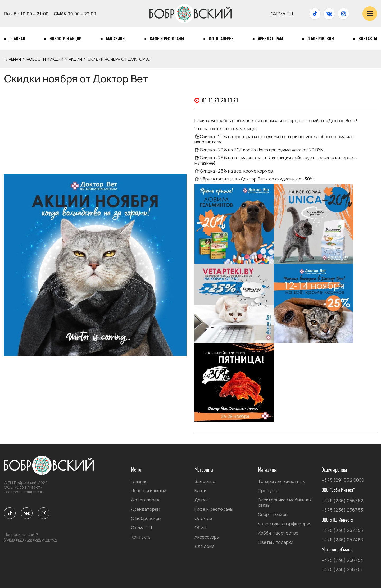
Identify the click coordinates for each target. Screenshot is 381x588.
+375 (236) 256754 (342, 560)
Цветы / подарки (276, 542)
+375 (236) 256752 (342, 501)
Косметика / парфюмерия (285, 524)
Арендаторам (270, 39)
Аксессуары (207, 537)
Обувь (201, 528)
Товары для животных (281, 481)
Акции (75, 59)
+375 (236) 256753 (342, 510)
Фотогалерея (221, 39)
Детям (201, 500)
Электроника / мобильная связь (285, 503)
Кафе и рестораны (167, 39)
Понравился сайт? (31, 537)
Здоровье (205, 481)
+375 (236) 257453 (342, 530)
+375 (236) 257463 (342, 540)
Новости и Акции (65, 39)
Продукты (269, 491)
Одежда (203, 518)
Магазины (116, 39)
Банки (200, 491)
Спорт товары (273, 514)
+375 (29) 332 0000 (343, 480)
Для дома (205, 546)
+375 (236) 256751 (342, 569)
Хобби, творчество (278, 533)
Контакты (368, 39)
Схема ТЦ (282, 14)
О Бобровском (321, 39)
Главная (17, 39)
